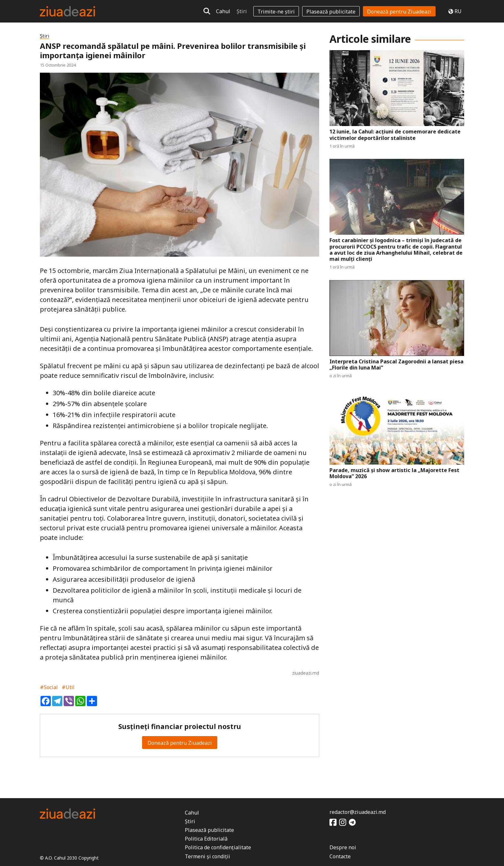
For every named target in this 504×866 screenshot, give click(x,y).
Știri (242, 11)
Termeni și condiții (207, 856)
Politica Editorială (206, 839)
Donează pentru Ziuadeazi (399, 12)
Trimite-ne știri (276, 12)
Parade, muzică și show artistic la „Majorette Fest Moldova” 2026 (394, 473)
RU (455, 11)
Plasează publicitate (331, 12)
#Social (49, 687)
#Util (68, 687)
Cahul (223, 11)
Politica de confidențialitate (218, 847)
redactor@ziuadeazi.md (358, 812)
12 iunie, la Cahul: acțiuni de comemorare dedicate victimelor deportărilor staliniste (395, 135)
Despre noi (343, 847)
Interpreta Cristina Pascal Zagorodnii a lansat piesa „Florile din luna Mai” (396, 365)
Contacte (340, 856)
